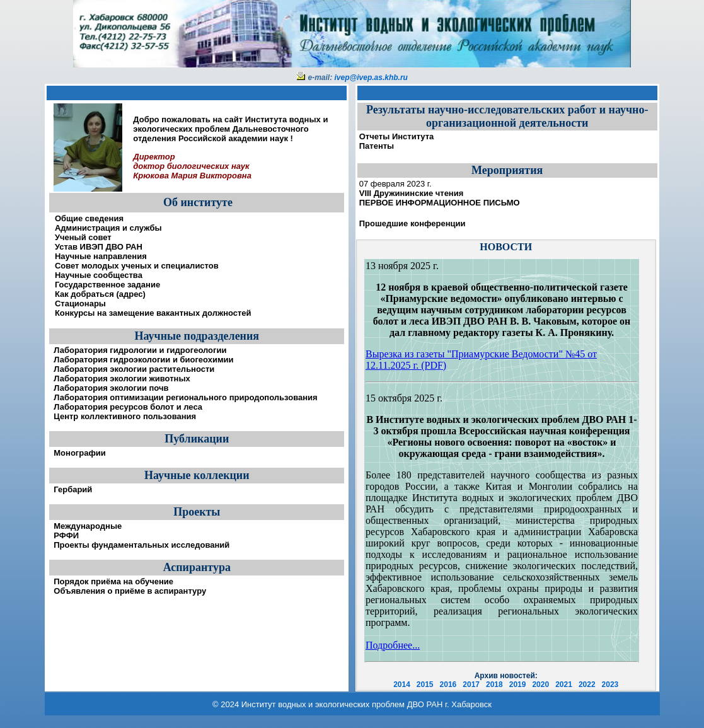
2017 (471, 685)
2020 (540, 685)
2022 (587, 685)
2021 (564, 685)
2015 (425, 685)
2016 (448, 685)
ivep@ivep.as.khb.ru (371, 78)
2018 (494, 685)
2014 (402, 685)
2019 (518, 685)
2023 (610, 685)
